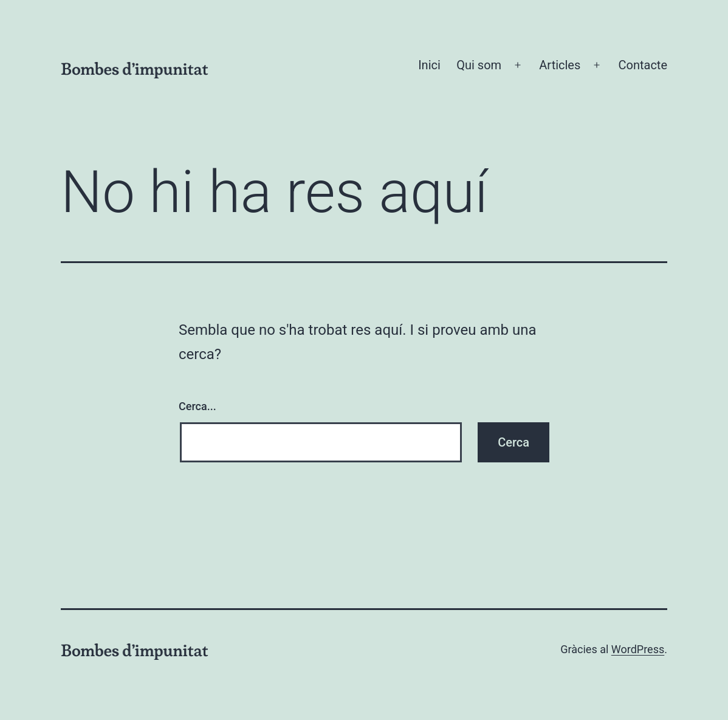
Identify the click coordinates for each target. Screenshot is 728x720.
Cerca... (197, 406)
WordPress (638, 649)
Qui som (479, 65)
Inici (429, 65)
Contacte (643, 65)
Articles (560, 65)
